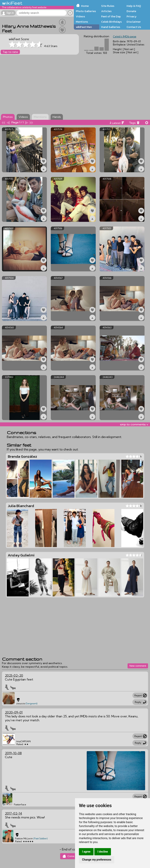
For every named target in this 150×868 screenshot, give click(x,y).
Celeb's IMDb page (125, 36)
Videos (80, 16)
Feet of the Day (111, 16)
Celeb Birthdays (111, 22)
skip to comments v (134, 424)
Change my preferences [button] (97, 860)
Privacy (132, 16)
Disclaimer (134, 22)
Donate (131, 11)
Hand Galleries (111, 27)
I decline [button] (103, 852)
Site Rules (108, 6)
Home (85, 6)
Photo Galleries (86, 11)
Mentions (82, 22)
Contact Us (134, 27)
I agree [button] (86, 852)
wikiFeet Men (84, 27)
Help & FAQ (134, 6)
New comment (138, 666)
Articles (106, 11)
